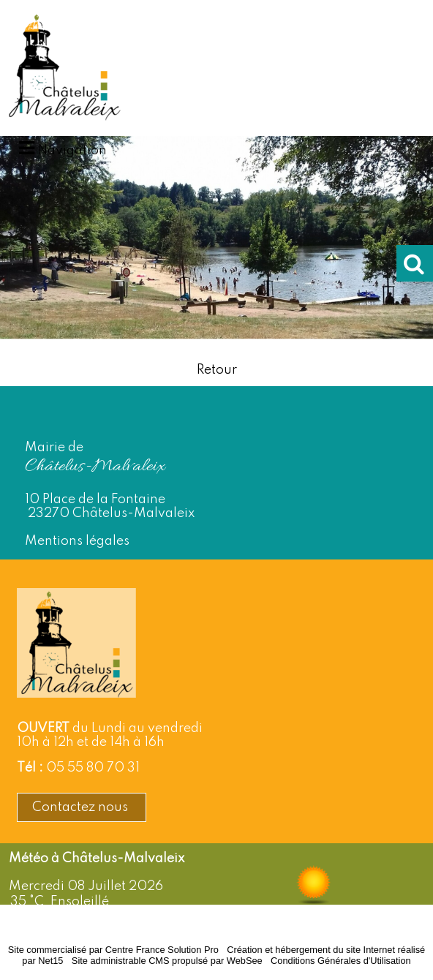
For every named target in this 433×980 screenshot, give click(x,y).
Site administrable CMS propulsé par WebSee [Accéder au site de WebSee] (167, 961)
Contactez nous (82, 807)
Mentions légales (77, 541)
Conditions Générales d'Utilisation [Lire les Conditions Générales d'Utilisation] (341, 961)
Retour (217, 370)
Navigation (72, 151)
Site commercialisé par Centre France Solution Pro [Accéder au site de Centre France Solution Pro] (113, 950)
